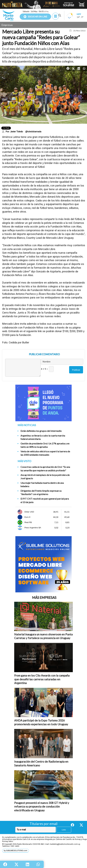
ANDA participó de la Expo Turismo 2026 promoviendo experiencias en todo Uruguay (41, 722)
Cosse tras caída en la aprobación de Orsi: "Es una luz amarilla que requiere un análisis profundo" (45, 469)
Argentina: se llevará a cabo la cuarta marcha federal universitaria (43, 437)
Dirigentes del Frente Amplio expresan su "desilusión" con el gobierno (41, 492)
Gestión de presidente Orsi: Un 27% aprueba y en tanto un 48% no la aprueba (45, 445)
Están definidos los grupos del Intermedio (41, 431)
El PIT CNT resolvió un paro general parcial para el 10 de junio (45, 500)
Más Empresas (44, 598)
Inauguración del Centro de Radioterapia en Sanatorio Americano (41, 763)
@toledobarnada (33, 132)
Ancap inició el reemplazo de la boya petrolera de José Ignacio (45, 477)
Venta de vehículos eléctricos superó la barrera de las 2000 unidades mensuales (45, 453)
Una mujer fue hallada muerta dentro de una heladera (42, 484)
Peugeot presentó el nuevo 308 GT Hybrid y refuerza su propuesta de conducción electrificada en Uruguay (42, 807)
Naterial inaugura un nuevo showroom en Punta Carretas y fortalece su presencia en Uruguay (43, 636)
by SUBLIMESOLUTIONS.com (16, 851)
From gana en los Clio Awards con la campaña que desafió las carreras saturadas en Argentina (42, 679)
